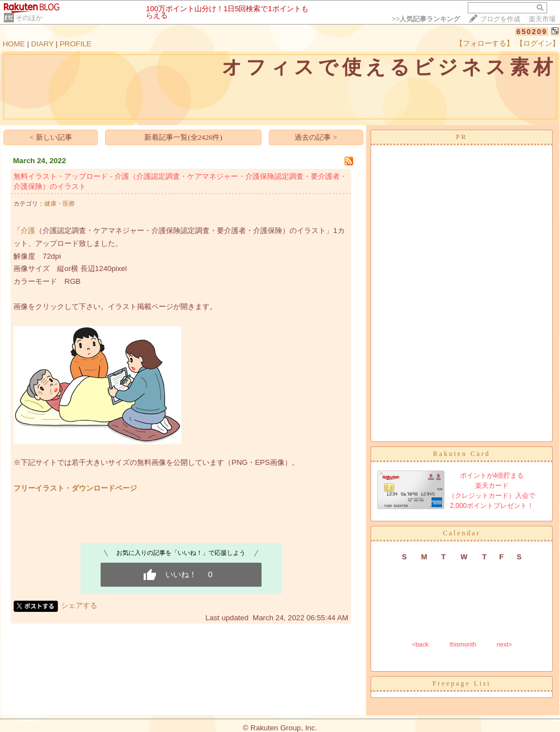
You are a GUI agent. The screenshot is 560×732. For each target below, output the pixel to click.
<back (420, 644)
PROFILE (76, 44)
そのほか (29, 18)
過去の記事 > (316, 137)
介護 (28, 230)
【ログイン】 (538, 43)
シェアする (79, 605)
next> (504, 644)
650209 (532, 32)
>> (426, 19)
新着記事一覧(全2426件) (183, 137)
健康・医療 (60, 203)
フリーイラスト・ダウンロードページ (75, 488)
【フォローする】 (485, 43)
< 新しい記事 (51, 137)
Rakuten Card (462, 454)
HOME (14, 44)
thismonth (463, 644)
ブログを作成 (500, 19)
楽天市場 (542, 19)
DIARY (42, 44)
